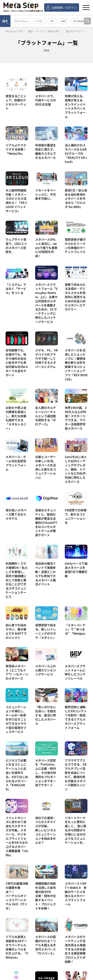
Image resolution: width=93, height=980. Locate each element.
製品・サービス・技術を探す (44, 31)
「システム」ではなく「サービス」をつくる (16, 289)
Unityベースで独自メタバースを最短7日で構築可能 (76, 570)
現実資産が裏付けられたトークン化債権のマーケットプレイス (75, 246)
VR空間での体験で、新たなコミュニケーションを (76, 516)
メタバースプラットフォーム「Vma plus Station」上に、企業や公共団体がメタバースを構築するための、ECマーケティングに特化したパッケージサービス (46, 303)
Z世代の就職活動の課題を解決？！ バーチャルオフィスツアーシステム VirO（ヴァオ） (17, 896)
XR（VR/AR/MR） (80, 21)
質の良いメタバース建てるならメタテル (16, 514)
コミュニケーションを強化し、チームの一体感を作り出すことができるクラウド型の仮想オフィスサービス (16, 719)
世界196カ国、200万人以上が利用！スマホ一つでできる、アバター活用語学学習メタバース (76, 418)
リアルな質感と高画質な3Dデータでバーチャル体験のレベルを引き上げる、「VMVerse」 (17, 947)
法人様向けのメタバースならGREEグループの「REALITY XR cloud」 (76, 153)
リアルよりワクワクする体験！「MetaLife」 (16, 149)
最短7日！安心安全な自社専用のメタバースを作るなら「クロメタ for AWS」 (76, 198)
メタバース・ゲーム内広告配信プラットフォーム (16, 463)
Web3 (64, 21)
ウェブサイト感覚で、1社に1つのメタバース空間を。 (16, 246)
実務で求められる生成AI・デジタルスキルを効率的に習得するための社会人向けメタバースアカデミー (75, 297)
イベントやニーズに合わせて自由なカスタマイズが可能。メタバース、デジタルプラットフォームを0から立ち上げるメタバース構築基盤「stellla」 (17, 836)
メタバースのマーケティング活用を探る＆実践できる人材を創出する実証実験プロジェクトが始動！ (75, 949)
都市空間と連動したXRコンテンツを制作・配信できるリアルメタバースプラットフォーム (76, 717)
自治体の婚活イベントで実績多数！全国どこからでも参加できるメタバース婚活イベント (46, 574)
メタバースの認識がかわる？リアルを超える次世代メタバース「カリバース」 (46, 945)
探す (5, 21)
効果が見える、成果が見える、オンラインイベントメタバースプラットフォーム (75, 106)
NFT (52, 21)
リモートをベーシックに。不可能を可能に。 (46, 194)
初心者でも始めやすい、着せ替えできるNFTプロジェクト (16, 631)
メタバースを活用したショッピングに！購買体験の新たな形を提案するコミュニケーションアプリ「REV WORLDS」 (76, 365)
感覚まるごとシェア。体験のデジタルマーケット (16, 102)
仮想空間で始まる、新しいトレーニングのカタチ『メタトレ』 (46, 631)
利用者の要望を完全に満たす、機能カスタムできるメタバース (46, 151)
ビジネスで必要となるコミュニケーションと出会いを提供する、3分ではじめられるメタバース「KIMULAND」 (17, 775)
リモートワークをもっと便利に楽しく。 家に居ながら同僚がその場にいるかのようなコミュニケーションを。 (75, 830)
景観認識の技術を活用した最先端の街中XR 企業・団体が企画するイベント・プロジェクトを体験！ (46, 896)
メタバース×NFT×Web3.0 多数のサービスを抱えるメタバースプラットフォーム (76, 894)
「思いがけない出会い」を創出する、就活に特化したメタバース (46, 715)
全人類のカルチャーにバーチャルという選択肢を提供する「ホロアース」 (46, 416)
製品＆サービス (74, 31)
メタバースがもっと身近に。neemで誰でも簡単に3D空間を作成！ (46, 248)
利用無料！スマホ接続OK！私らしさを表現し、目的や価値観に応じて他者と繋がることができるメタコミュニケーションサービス (17, 580)
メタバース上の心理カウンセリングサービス (46, 670)
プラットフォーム (21, 21)
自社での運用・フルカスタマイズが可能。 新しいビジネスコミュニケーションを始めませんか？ (46, 830)
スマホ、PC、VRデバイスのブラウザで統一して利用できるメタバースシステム (46, 358)
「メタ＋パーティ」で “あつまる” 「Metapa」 (76, 629)
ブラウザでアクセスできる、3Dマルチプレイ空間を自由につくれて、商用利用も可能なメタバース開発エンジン (76, 775)
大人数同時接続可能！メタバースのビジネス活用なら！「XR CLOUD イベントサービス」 (16, 201)
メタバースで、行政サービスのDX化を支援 (46, 100)
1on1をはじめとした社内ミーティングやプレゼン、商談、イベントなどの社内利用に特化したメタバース (76, 469)
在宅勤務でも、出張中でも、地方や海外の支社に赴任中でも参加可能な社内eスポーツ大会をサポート (17, 363)
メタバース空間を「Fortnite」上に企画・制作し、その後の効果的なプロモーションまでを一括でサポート (46, 773)
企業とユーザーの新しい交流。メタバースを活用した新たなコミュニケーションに (46, 467)
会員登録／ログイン (64, 7)
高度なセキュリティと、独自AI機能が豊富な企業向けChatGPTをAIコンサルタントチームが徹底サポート (46, 522)
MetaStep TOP (14, 31)
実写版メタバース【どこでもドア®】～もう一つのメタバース (17, 672)
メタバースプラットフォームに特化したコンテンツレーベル (75, 672)
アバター (39, 21)
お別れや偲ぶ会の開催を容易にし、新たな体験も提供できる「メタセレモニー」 (16, 418)
